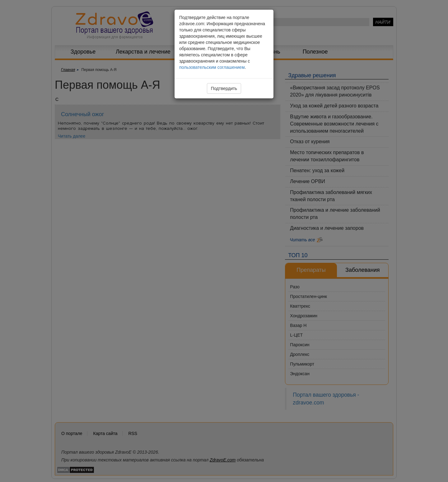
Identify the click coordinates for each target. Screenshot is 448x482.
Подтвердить (224, 88)
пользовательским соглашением (212, 67)
